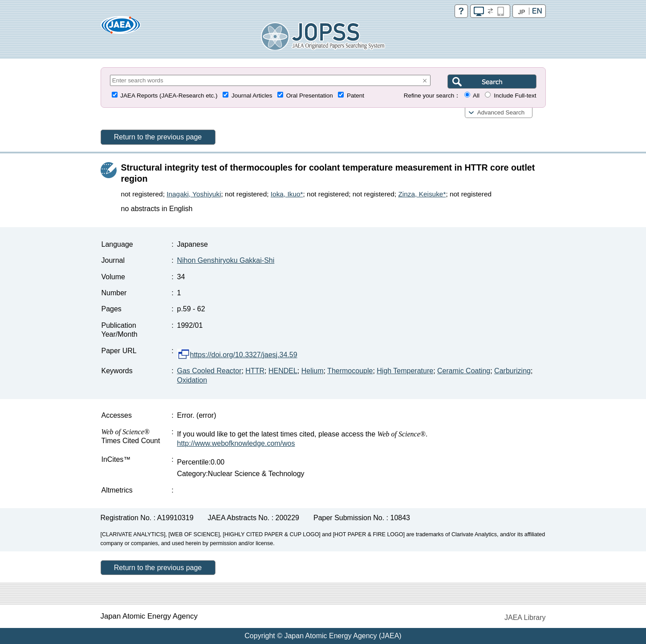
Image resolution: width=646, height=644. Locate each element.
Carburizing (512, 371)
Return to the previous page (158, 137)
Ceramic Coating (464, 371)
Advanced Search (501, 112)
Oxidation (192, 380)
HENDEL (283, 371)
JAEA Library (525, 618)
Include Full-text (515, 96)
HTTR (255, 371)
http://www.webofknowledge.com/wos (236, 443)
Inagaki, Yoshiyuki (194, 194)
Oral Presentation (310, 96)
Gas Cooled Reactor (209, 371)
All (476, 96)
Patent (356, 96)
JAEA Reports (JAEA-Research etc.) (169, 96)
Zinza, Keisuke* (422, 194)
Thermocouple (350, 371)
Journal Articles (252, 96)
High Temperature (405, 371)
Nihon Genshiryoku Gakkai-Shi (226, 260)
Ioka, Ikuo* (287, 194)
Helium (313, 371)
